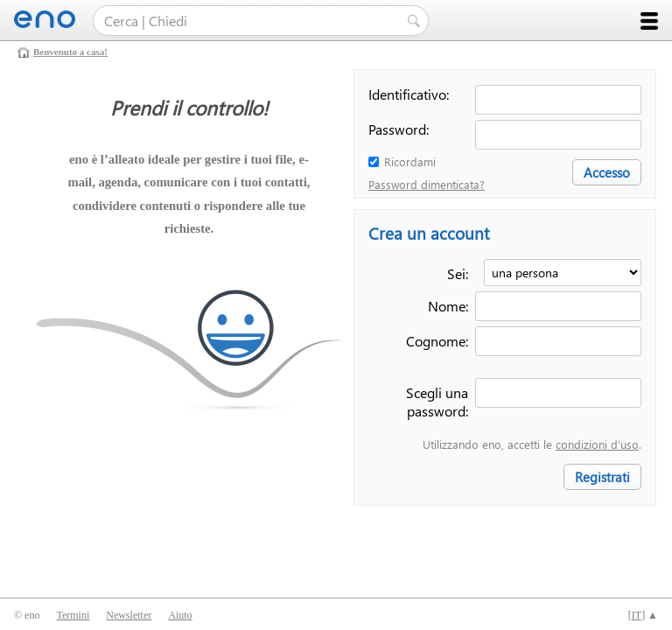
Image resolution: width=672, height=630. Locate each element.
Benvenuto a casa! (70, 52)
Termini (73, 615)
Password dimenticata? (427, 184)
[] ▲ (643, 615)
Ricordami (410, 161)
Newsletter (129, 615)
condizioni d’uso (597, 444)
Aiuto (180, 615)
